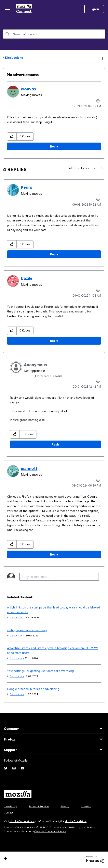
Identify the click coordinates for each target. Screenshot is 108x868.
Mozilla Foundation (76, 821)
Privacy (65, 806)
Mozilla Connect (24, 9)
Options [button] (102, 58)
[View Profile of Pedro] (27, 187)
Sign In (94, 9)
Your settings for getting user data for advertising (40, 671)
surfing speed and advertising (27, 630)
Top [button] (5, 858)
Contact (8, 813)
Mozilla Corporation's (22, 821)
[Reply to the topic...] (59, 577)
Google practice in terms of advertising (33, 689)
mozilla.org (10, 806)
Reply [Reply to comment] (54, 254)
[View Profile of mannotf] (29, 468)
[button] (12, 137)
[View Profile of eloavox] (29, 89)
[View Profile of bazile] (27, 278)
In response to (50, 376)
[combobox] (54, 34)
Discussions (14, 58)
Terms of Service (39, 806)
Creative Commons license (50, 831)
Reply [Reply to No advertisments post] (54, 146)
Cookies (86, 806)
